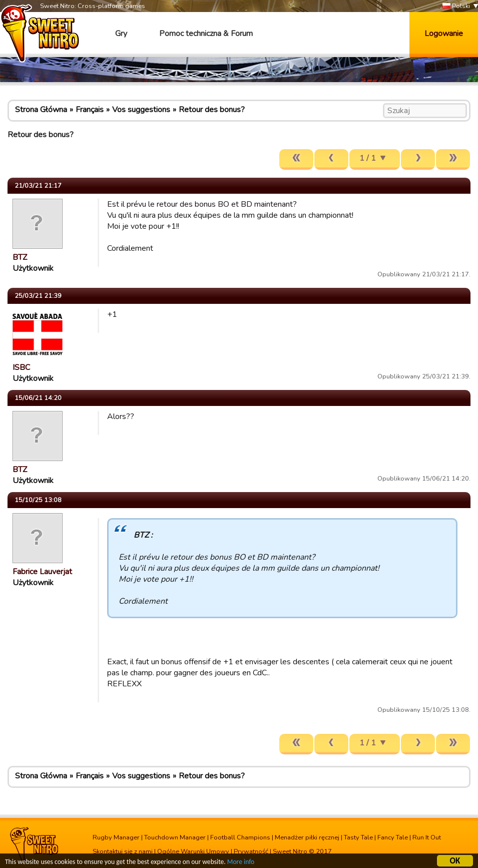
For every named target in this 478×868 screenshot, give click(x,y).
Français (90, 110)
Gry (121, 34)
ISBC (21, 367)
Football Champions (240, 837)
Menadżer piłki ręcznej (307, 837)
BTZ (20, 257)
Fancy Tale (393, 837)
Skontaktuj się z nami (123, 851)
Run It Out (427, 837)
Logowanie (444, 34)
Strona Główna (41, 110)
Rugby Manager (116, 837)
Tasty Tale (358, 837)
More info (241, 863)
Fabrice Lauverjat (42, 572)
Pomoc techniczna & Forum (206, 34)
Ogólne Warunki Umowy (193, 851)
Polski (456, 6)
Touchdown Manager (175, 837)
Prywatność (251, 851)
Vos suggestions (141, 110)
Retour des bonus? (212, 110)
